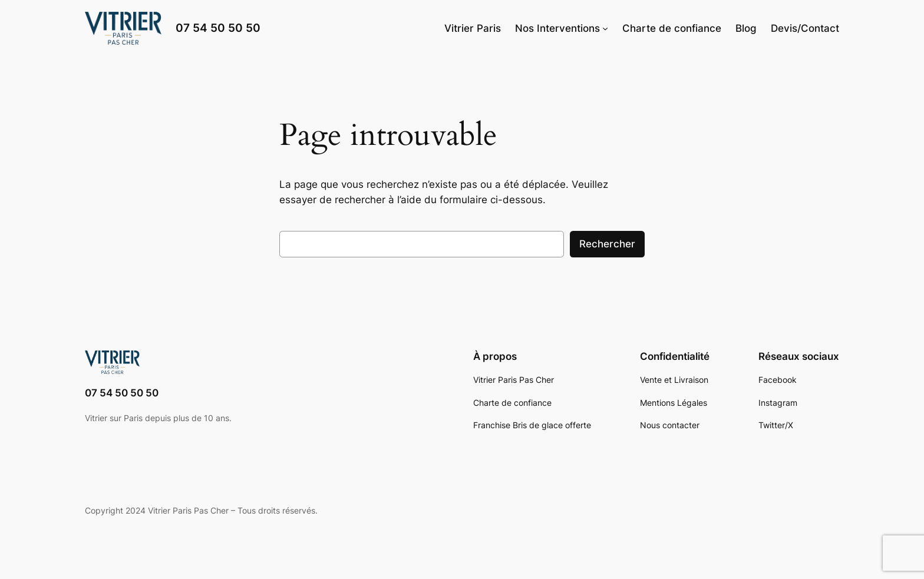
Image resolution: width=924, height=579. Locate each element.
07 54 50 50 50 (218, 28)
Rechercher (607, 244)
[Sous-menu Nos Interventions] (605, 28)
